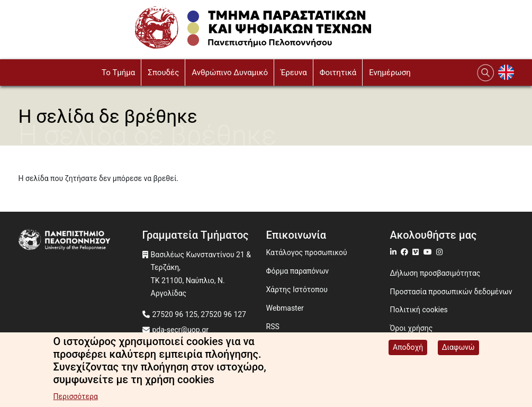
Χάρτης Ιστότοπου (297, 290)
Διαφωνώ (458, 349)
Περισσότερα (76, 398)
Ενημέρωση (390, 73)
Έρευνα (294, 73)
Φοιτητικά (338, 73)
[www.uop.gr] (80, 241)
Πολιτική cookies (419, 310)
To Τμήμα (118, 73)
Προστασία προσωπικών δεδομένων (451, 292)
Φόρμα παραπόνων (298, 271)
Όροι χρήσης (412, 328)
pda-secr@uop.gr (181, 330)
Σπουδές (163, 73)
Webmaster (285, 308)
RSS (273, 327)
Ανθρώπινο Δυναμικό (230, 73)
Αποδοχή (408, 349)
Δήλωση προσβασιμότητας (435, 273)
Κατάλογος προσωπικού (307, 252)
